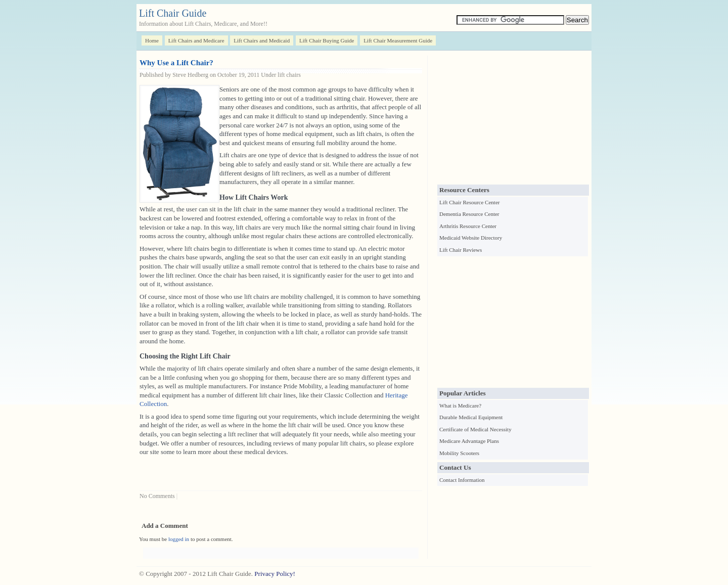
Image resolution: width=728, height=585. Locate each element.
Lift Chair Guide (173, 13)
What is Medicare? (460, 406)
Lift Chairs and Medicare (196, 40)
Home (152, 40)
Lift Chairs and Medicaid (262, 40)
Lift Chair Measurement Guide (398, 40)
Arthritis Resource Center (468, 226)
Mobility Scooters (459, 453)
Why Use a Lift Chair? (176, 63)
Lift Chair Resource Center (469, 202)
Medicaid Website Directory (471, 238)
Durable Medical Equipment (471, 417)
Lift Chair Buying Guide (327, 40)
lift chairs (289, 75)
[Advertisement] (513, 119)
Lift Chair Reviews (461, 250)
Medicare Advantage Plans (469, 441)
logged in (179, 539)
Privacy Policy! (275, 574)
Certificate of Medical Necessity (475, 429)
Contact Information (462, 480)
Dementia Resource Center (469, 214)
